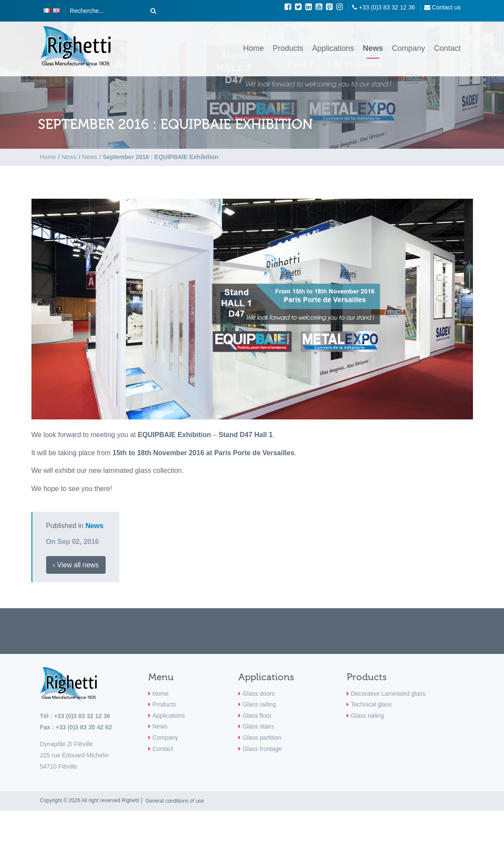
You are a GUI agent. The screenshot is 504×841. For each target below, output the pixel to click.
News (373, 48)
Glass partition (262, 738)
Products (288, 48)
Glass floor (257, 716)
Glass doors (259, 694)
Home (254, 48)
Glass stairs (258, 726)
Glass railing (259, 704)
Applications (333, 48)
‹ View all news (76, 565)
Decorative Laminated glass (388, 694)
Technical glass (371, 704)
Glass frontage (262, 749)
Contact (447, 48)
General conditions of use (175, 801)
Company (409, 48)
